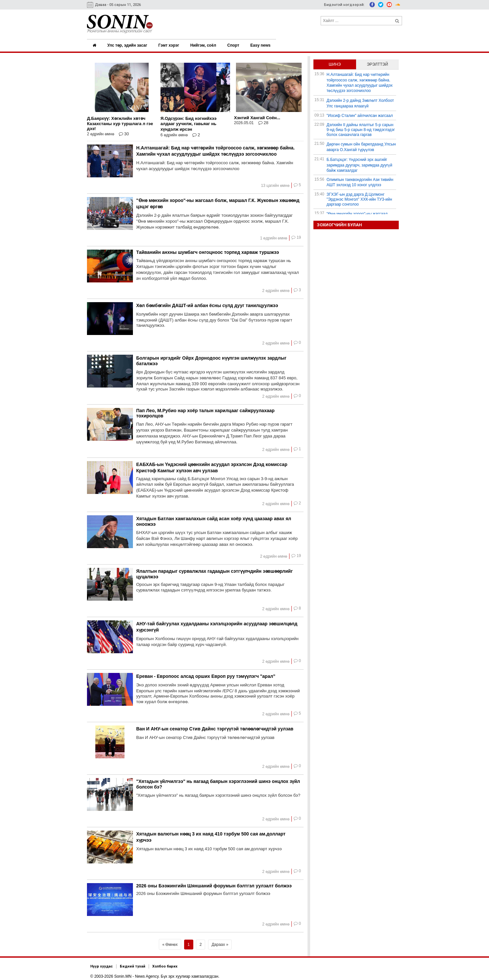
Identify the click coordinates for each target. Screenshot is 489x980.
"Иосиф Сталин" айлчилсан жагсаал (360, 113)
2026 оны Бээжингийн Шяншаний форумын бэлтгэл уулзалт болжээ (214, 883)
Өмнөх (171, 942)
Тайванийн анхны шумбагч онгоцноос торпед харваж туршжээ (208, 250)
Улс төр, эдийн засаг (128, 44)
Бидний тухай (133, 964)
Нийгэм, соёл (205, 44)
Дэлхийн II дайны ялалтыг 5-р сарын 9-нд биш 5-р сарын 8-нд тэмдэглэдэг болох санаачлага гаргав (361, 127)
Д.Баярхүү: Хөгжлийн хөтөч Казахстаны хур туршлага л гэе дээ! (120, 121)
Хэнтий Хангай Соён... (257, 115)
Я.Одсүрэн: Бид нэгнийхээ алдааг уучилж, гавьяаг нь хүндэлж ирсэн (189, 122)
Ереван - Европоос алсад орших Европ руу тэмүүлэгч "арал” (206, 674)
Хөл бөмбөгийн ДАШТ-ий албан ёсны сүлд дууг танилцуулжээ (207, 303)
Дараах (218, 942)
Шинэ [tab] (335, 62)
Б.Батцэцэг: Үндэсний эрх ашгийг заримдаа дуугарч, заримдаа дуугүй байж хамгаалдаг (359, 163)
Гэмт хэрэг (170, 44)
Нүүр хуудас (102, 964)
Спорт (235, 44)
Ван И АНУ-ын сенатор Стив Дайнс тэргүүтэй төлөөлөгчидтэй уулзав (215, 726)
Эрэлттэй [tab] (378, 62)
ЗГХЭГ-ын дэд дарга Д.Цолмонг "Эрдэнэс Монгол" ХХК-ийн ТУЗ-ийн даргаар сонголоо (359, 197)
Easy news (262, 44)
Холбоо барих (165, 964)
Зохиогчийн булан (339, 223)
